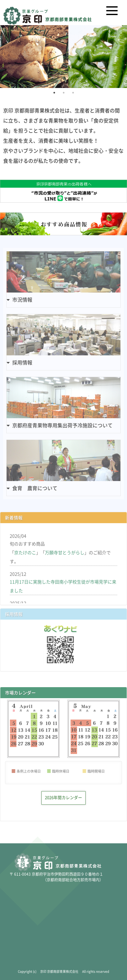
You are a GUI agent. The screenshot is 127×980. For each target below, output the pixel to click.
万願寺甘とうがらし (65, 552)
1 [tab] (54, 93)
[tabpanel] (64, 57)
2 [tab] (64, 93)
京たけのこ (25, 552)
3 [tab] (73, 93)
